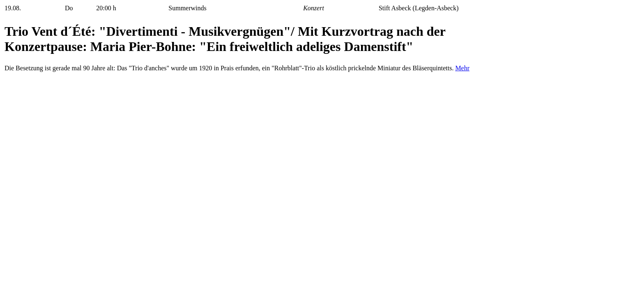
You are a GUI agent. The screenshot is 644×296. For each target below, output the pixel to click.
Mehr (462, 68)
